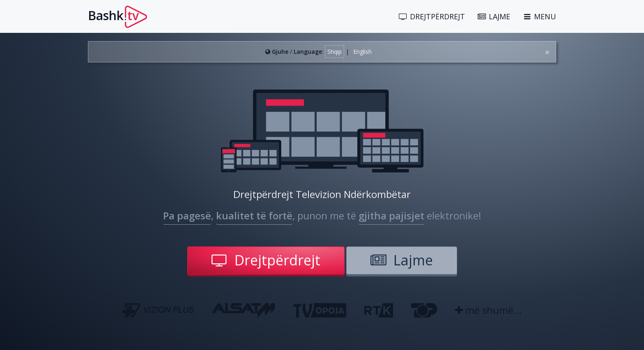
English (362, 52)
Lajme (402, 260)
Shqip (335, 52)
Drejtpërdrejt (266, 260)
